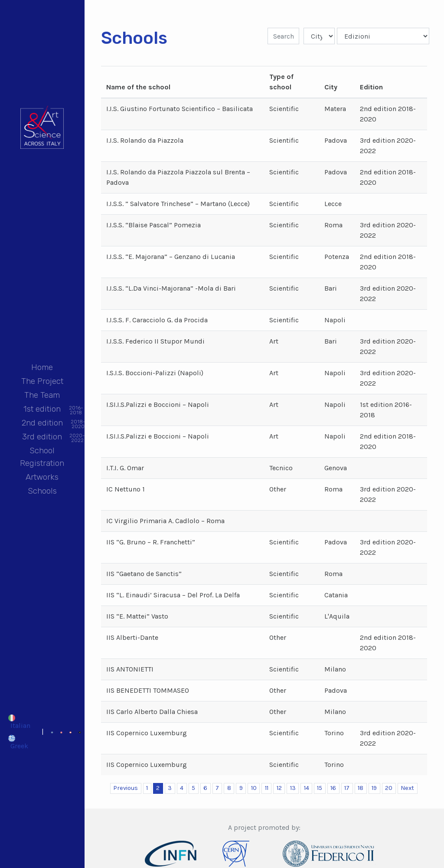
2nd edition (42, 424)
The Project (42, 381)
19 (374, 788)
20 (389, 788)
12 (279, 788)
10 (254, 788)
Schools (42, 491)
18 (361, 788)
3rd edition (42, 437)
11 (267, 788)
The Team (42, 395)
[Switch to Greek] (19, 742)
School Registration (42, 457)
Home (42, 367)
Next (407, 788)
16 (333, 788)
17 (347, 788)
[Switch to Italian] (19, 722)
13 (293, 788)
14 (307, 788)
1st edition (42, 410)
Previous (126, 788)
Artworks (42, 477)
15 (320, 788)
